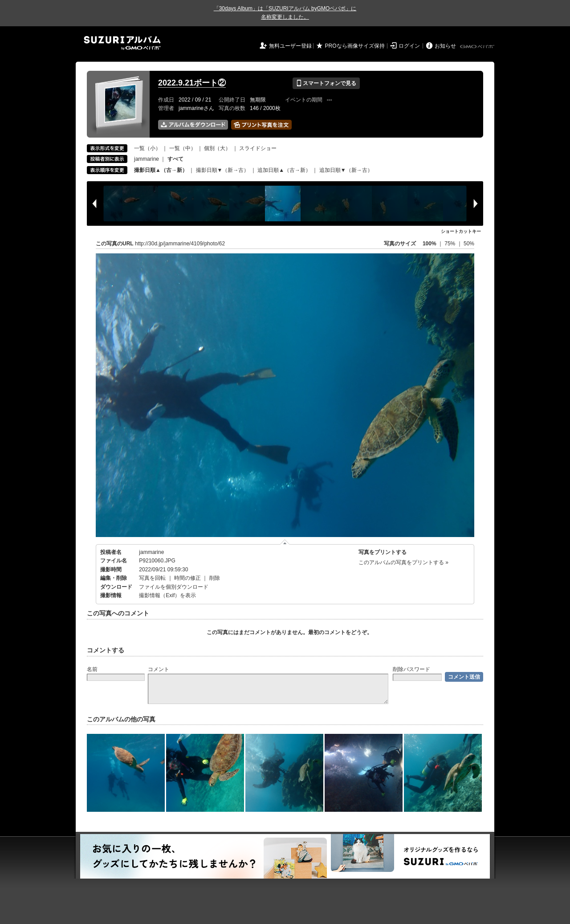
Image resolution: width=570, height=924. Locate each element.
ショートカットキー (461, 231)
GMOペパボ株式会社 (478, 47)
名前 (92, 669)
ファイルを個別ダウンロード (174, 587)
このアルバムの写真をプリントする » (403, 562)
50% (469, 244)
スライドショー (258, 148)
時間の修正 (187, 578)
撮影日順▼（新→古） (223, 170)
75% (450, 244)
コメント (159, 669)
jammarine (147, 159)
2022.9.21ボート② (192, 83)
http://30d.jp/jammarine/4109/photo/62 (180, 244)
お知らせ (445, 46)
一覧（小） (147, 148)
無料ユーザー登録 (290, 46)
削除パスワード (411, 669)
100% (430, 244)
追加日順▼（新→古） (346, 170)
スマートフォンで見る (326, 83)
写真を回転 (152, 578)
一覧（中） (183, 148)
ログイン (409, 46)
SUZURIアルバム (122, 43)
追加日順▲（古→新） (284, 170)
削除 (215, 578)
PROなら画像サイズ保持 (355, 46)
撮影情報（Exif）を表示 (167, 595)
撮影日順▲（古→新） (161, 170)
